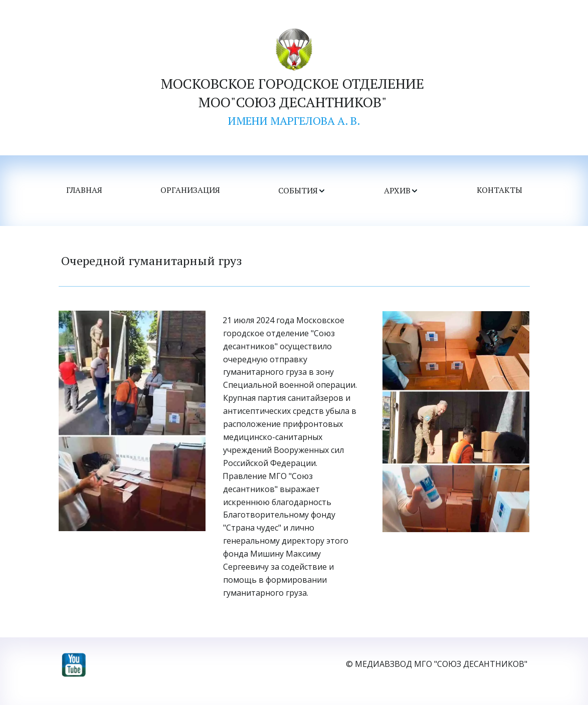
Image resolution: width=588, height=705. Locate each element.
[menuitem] (84, 191)
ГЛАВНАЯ (84, 190)
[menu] (294, 191)
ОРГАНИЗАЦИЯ (190, 190)
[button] (302, 191)
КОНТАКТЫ (500, 190)
